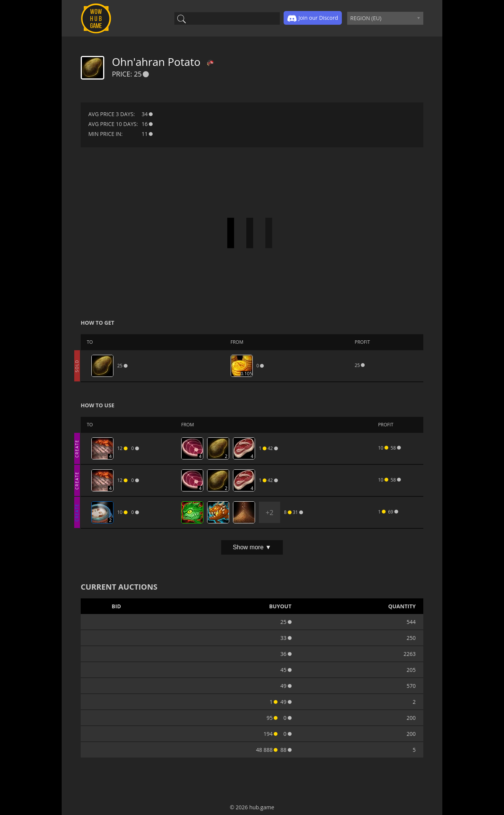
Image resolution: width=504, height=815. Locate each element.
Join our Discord (313, 18)
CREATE (77, 448)
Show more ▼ (252, 547)
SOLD (77, 366)
